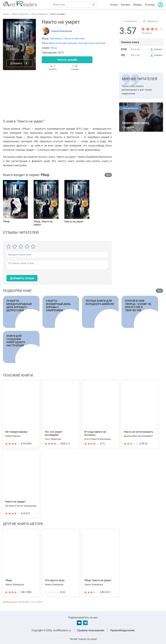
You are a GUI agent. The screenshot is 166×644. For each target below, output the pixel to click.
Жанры (138, 5)
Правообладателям (122, 630)
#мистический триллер (63, 43)
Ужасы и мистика (74, 38)
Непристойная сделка (136, 123)
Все (108, 175)
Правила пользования (91, 630)
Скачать (158, 49)
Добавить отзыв (23, 279)
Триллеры (56, 38)
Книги (114, 5)
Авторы (126, 5)
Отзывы (150, 5)
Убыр (54, 48)
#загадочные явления (92, 43)
